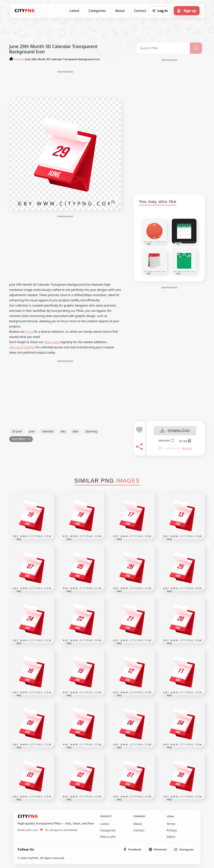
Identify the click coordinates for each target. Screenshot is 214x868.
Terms (171, 824)
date (75, 431)
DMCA (171, 837)
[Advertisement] (65, 84)
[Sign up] (187, 11)
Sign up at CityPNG (22, 347)
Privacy (172, 830)
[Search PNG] (163, 48)
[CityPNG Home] (25, 11)
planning (91, 431)
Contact (139, 830)
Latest (75, 11)
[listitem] (133, 849)
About (120, 11)
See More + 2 (21, 439)
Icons (29, 332)
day (63, 431)
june (32, 431)
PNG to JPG (108, 837)
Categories (97, 11)
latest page (52, 342)
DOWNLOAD (175, 431)
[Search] (196, 48)
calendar (48, 431)
